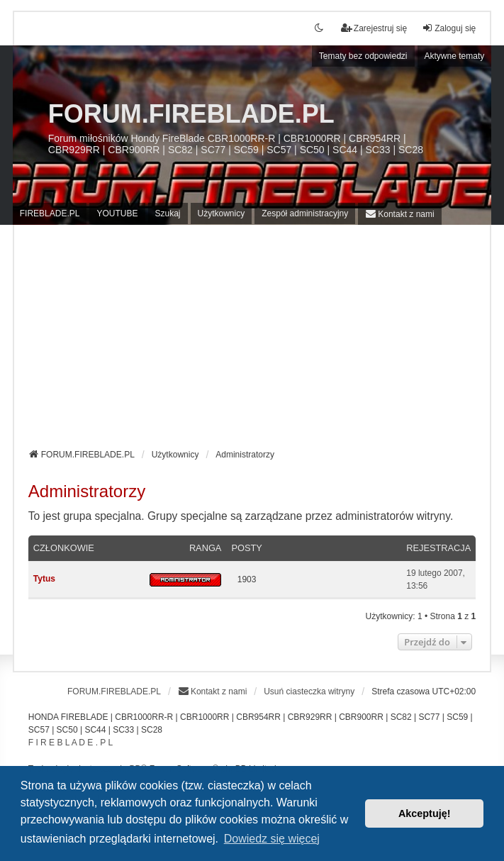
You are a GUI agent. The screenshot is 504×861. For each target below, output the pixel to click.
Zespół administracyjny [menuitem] (305, 213)
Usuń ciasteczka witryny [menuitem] (309, 691)
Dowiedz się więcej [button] (272, 839)
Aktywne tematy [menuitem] (455, 56)
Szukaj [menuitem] (168, 213)
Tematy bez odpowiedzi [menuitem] (363, 56)
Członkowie (64, 548)
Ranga (206, 548)
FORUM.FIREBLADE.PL (191, 114)
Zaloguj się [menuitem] (449, 28)
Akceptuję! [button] (425, 813)
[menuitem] (399, 214)
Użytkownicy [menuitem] (222, 213)
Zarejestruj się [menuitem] (374, 28)
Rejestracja (438, 548)
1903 (247, 579)
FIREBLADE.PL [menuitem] (50, 213)
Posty (246, 548)
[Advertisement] (252, 342)
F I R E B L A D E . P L (71, 743)
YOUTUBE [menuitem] (117, 213)
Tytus (44, 579)
